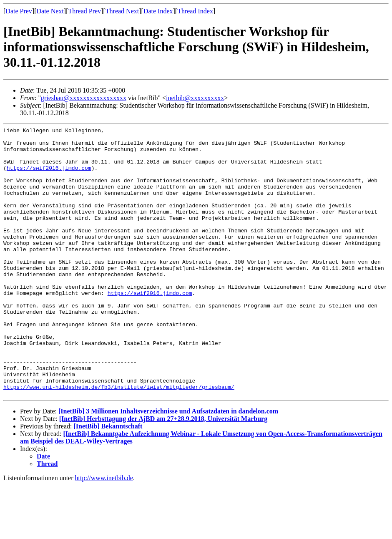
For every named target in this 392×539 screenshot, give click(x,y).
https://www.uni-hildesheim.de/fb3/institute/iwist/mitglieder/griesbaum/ (119, 439)
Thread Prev (84, 11)
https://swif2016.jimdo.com (49, 176)
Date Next (50, 11)
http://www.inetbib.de (104, 532)
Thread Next (122, 11)
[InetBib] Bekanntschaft (108, 480)
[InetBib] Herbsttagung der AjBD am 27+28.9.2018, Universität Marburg (163, 472)
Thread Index (195, 11)
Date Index (158, 11)
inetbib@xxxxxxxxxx (195, 98)
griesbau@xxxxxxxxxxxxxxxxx (84, 98)
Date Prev (19, 11)
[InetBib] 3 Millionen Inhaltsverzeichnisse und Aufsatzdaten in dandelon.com (168, 465)
